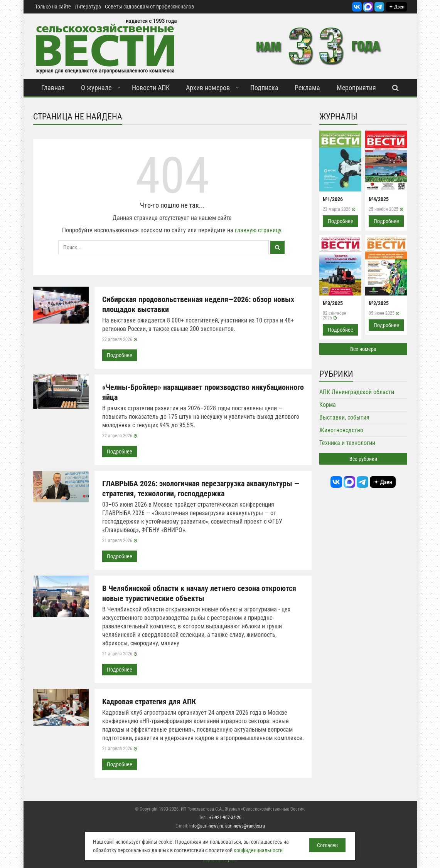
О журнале (96, 88)
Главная (53, 88)
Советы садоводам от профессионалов (149, 7)
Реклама (307, 88)
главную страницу (258, 230)
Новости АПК (151, 88)
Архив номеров (208, 88)
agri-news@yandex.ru (245, 826)
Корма (328, 405)
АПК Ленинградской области (357, 392)
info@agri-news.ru (206, 826)
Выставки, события (344, 417)
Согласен (327, 845)
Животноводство (341, 430)
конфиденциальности (258, 850)
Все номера (363, 349)
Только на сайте (53, 7)
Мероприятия (356, 88)
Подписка (264, 88)
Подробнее (120, 355)
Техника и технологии (347, 443)
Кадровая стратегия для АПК (149, 702)
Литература (88, 7)
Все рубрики (363, 459)
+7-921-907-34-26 (225, 818)
